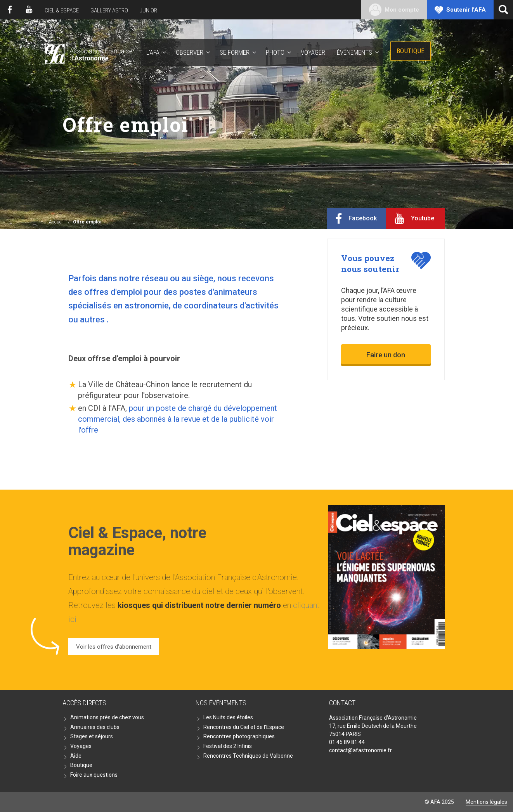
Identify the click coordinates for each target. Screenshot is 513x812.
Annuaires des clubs (95, 727)
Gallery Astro (109, 10)
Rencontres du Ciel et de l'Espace (244, 727)
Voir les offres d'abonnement (114, 647)
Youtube (29, 10)
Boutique (411, 51)
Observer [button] (190, 52)
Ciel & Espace (62, 10)
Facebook (10, 10)
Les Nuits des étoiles (228, 717)
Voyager (313, 52)
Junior (148, 10)
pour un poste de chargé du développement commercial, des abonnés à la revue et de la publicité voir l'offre (178, 419)
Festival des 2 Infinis (228, 746)
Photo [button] (275, 52)
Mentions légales (486, 802)
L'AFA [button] (153, 52)
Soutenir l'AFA (466, 10)
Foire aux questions (94, 775)
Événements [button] (354, 52)
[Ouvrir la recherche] (503, 10)
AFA (88, 53)
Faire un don (386, 355)
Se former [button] (235, 52)
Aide (76, 756)
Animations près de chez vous (107, 717)
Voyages (81, 746)
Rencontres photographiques (239, 736)
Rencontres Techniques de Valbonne (248, 756)
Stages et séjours (92, 736)
